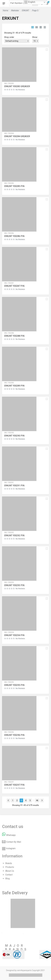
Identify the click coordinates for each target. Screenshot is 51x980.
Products (10, 867)
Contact (9, 875)
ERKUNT (26, 10)
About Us (10, 871)
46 (37, 800)
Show (35, 37)
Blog (7, 879)
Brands (9, 863)
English (30, 2)
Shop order (9, 37)
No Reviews (20, 90)
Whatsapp (11, 835)
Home (6, 10)
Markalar (15, 10)
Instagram (11, 848)
